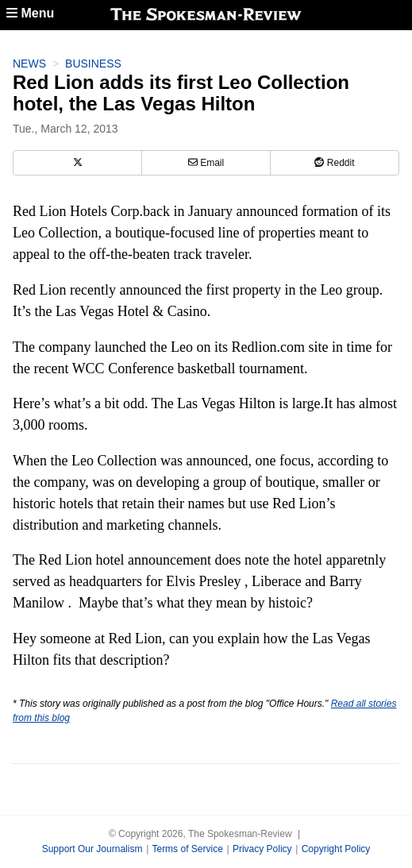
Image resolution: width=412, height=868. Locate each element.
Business (93, 64)
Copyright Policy (336, 849)
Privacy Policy (262, 849)
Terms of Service (187, 849)
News (29, 64)
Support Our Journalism (92, 849)
